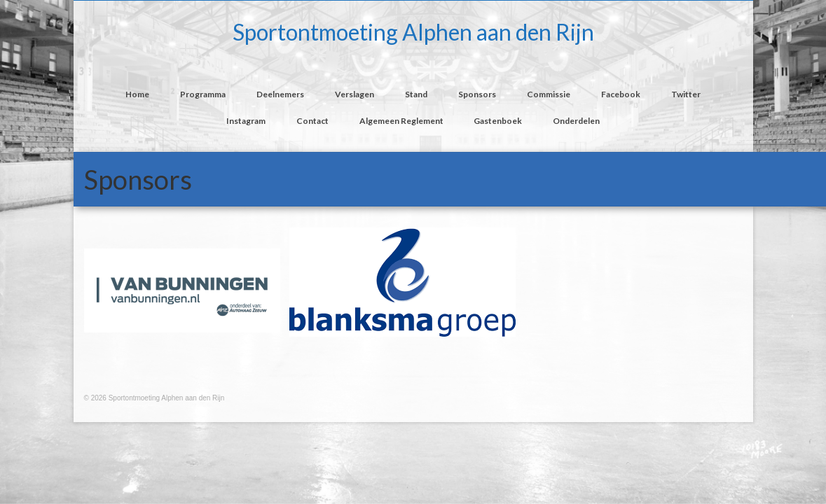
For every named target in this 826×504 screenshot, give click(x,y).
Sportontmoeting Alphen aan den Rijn (413, 32)
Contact (312, 121)
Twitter (686, 94)
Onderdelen (576, 121)
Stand (416, 94)
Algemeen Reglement (401, 121)
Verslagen (355, 94)
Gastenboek (498, 121)
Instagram (246, 121)
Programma (203, 94)
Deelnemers (280, 94)
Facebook (621, 94)
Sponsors (477, 94)
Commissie (549, 94)
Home (137, 94)
